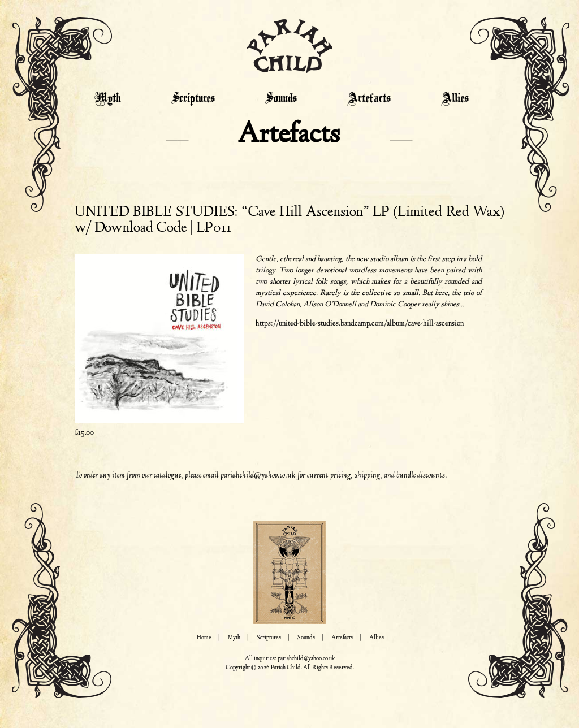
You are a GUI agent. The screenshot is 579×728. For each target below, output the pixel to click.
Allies (455, 99)
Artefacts (369, 99)
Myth (108, 99)
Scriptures (193, 99)
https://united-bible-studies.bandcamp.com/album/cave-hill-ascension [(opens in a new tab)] (360, 324)
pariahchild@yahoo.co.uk (258, 475)
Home (204, 638)
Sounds (281, 99)
